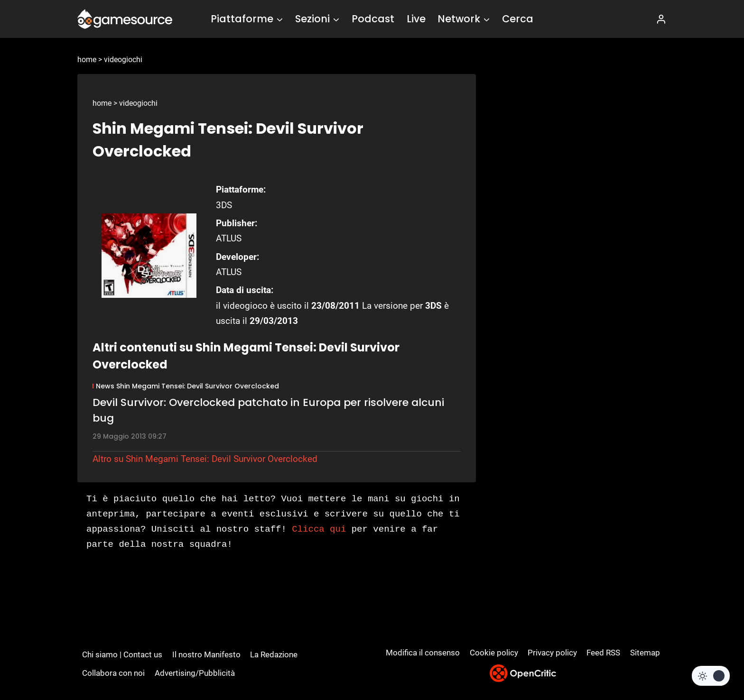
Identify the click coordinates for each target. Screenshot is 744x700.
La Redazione (274, 654)
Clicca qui (319, 529)
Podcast (373, 19)
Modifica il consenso (423, 653)
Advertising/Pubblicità (195, 673)
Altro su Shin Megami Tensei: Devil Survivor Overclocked (205, 459)
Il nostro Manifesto (206, 654)
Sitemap (645, 653)
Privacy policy (552, 653)
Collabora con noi (113, 673)
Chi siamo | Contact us (122, 654)
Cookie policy (494, 653)
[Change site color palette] (711, 676)
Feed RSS (603, 653)
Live (416, 19)
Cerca (518, 19)
